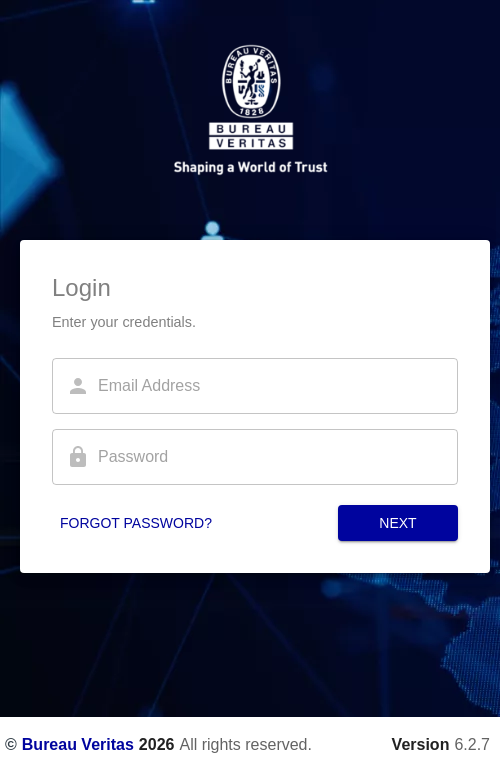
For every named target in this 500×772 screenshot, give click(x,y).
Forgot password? (136, 523)
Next (398, 523)
